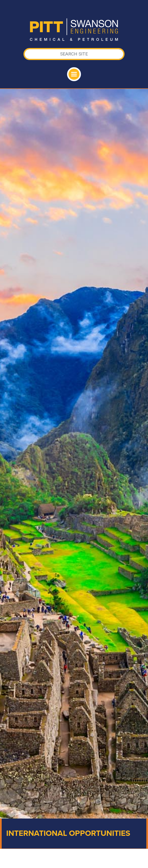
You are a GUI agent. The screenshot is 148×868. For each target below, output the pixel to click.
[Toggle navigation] (74, 74)
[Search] (74, 54)
